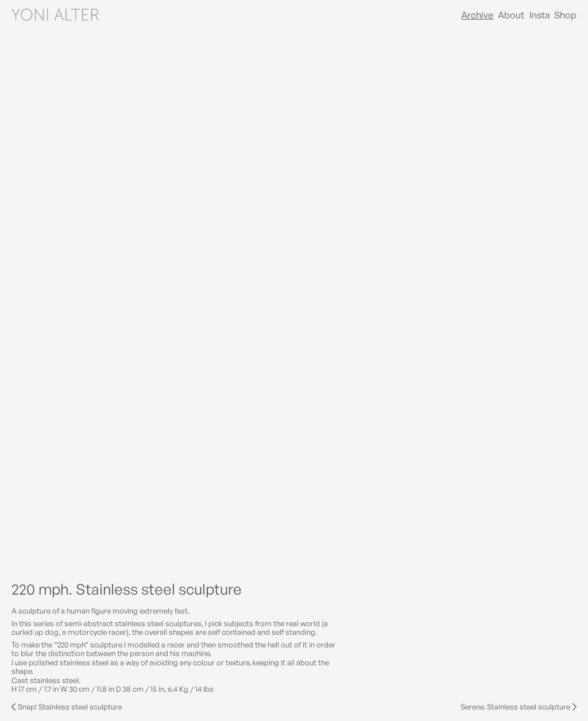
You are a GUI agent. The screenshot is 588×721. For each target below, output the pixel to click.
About (511, 15)
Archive (477, 15)
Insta (539, 15)
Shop (565, 15)
